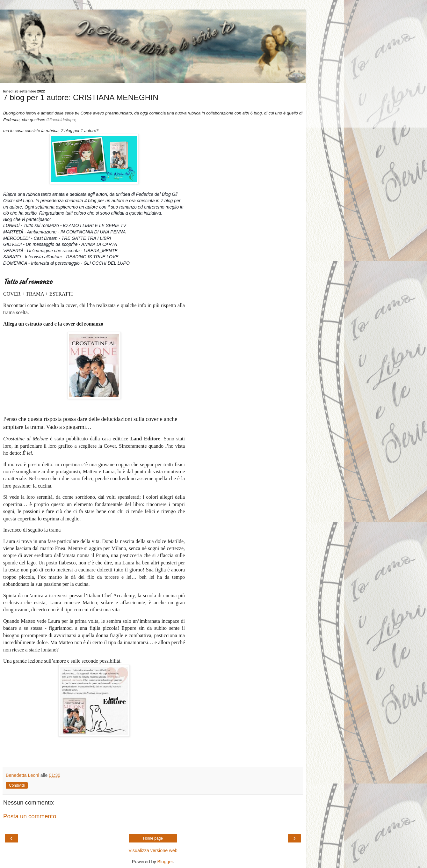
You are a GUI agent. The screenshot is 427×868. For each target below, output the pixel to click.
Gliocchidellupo (61, 120)
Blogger (165, 862)
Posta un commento (30, 816)
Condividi (17, 785)
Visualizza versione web (153, 850)
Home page (153, 838)
